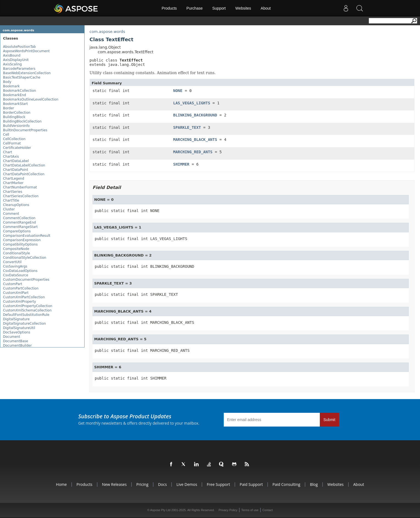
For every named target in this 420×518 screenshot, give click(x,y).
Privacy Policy (228, 510)
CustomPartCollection (21, 288)
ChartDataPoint (16, 170)
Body (7, 82)
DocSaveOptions (17, 332)
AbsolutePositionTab (19, 47)
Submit (329, 420)
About (266, 8)
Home (61, 484)
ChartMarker (13, 183)
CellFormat (12, 143)
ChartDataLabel (16, 161)
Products (169, 8)
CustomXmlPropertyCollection (28, 306)
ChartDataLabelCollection (24, 165)
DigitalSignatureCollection (24, 324)
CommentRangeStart (20, 227)
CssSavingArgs (15, 266)
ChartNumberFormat (20, 187)
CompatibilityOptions (20, 244)
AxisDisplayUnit (16, 60)
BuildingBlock (14, 117)
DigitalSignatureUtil (19, 328)
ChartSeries (13, 192)
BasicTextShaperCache (22, 77)
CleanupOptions (16, 205)
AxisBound (12, 55)
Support (219, 8)
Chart (8, 152)
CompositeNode (16, 249)
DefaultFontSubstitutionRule (26, 315)
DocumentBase (16, 341)
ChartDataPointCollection (24, 174)
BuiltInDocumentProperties (25, 130)
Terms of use (250, 510)
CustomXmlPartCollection (24, 297)
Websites (243, 8)
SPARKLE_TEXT (187, 127)
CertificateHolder (17, 148)
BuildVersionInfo (16, 126)
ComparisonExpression (22, 240)
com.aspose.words (19, 30)
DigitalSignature (16, 319)
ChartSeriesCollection (21, 196)
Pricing (142, 484)
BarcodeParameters (19, 69)
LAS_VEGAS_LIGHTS (192, 103)
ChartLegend (14, 179)
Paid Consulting (286, 484)
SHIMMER (181, 164)
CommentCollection (19, 218)
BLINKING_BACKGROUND (195, 115)
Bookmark (11, 86)
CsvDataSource (16, 275)
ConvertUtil (12, 262)
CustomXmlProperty (19, 302)
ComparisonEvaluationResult (27, 236)
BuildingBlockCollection (22, 121)
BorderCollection (17, 113)
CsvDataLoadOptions (20, 271)
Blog (314, 484)
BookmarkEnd (15, 95)
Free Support (218, 484)
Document (12, 337)
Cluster (9, 209)
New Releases (114, 484)
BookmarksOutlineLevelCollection (31, 99)
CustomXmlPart (16, 293)
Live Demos (187, 484)
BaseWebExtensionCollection (27, 73)
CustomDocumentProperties (26, 280)
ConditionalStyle (16, 253)
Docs (163, 484)
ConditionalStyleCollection (25, 258)
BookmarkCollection (19, 91)
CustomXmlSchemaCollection (27, 310)
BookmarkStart (15, 104)
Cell (6, 135)
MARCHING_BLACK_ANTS (195, 140)
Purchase (194, 8)
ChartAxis (11, 157)
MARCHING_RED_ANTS (193, 152)
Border (9, 108)
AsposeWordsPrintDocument (26, 51)
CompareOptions (17, 231)
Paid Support (251, 484)
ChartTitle (11, 200)
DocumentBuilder (17, 346)
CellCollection (14, 139)
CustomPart (13, 284)
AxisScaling (12, 64)
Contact (268, 510)
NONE (178, 91)
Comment (11, 214)
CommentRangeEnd (19, 222)
